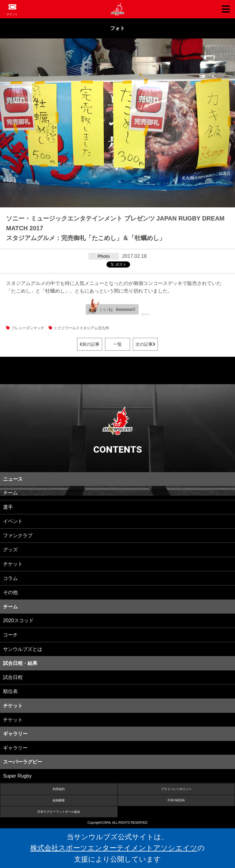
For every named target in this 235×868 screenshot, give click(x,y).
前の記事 (90, 344)
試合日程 (13, 677)
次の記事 (145, 344)
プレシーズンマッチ (28, 328)
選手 (8, 507)
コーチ (10, 635)
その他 (10, 592)
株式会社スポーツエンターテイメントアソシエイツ (114, 848)
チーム (10, 493)
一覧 (117, 344)
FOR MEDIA (176, 800)
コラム (10, 578)
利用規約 (59, 789)
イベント (13, 521)
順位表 (10, 691)
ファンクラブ (18, 536)
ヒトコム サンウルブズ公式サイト (117, 9)
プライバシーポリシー (176, 789)
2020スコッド (18, 620)
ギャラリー (15, 748)
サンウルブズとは (23, 649)
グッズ (10, 550)
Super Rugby (17, 776)
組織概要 (59, 800)
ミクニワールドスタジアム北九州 (81, 328)
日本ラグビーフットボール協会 (59, 812)
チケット (12, 14)
